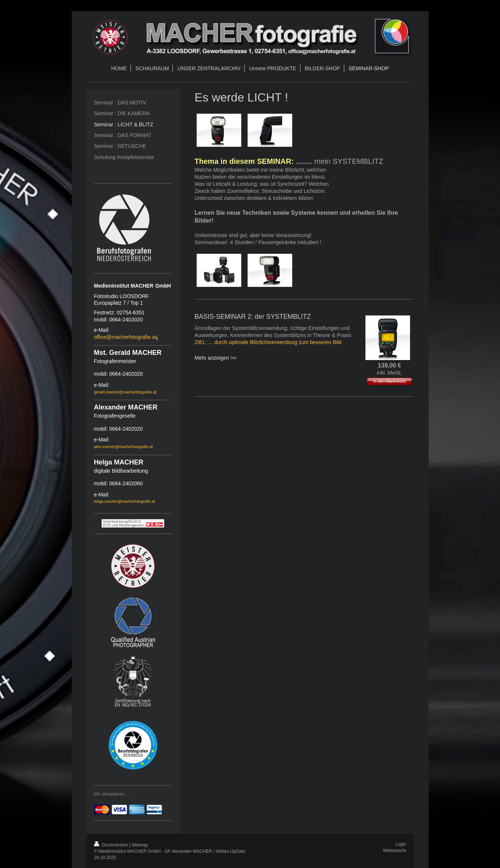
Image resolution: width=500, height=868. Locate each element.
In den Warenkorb (389, 381)
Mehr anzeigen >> (215, 358)
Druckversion (112, 845)
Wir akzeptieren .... (113, 794)
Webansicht (394, 851)
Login (401, 844)
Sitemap (140, 845)
